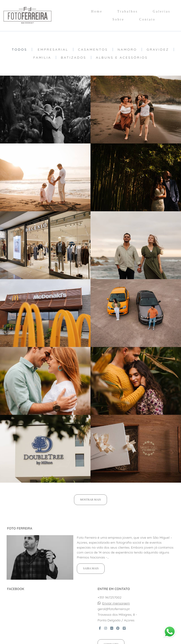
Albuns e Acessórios (122, 57)
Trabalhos (128, 11)
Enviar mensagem (116, 603)
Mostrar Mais (90, 500)
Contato (147, 19)
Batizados (74, 57)
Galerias (162, 11)
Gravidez (158, 49)
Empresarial (53, 49)
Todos (19, 49)
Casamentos (93, 49)
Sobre (118, 19)
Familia (42, 57)
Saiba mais (91, 569)
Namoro (127, 49)
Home (97, 11)
